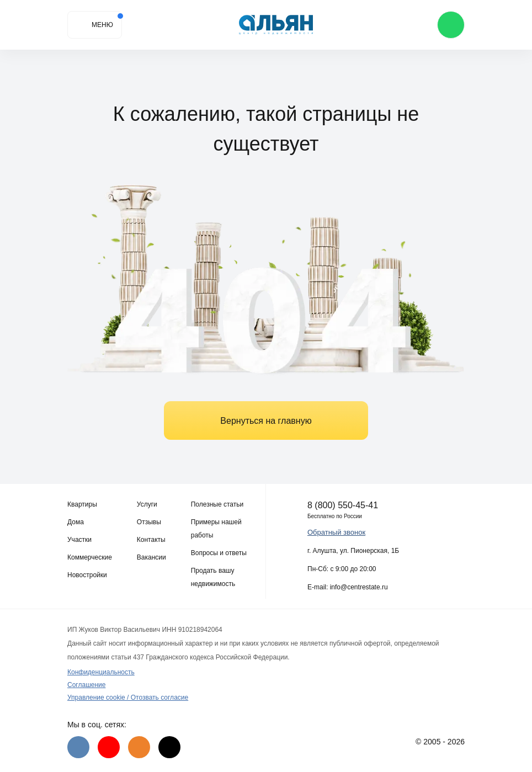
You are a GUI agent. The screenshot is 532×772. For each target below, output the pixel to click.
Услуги (147, 504)
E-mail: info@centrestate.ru (348, 587)
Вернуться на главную (266, 421)
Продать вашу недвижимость (213, 577)
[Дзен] (169, 747)
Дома (76, 522)
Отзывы (149, 522)
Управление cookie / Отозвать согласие (128, 698)
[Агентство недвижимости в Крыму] (276, 25)
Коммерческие (90, 557)
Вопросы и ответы (219, 553)
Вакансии (151, 557)
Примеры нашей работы (216, 529)
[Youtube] (109, 747)
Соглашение (86, 685)
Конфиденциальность (101, 672)
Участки (79, 540)
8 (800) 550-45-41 (343, 505)
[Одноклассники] (139, 747)
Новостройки (87, 575)
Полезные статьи (217, 504)
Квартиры (82, 504)
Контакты (151, 540)
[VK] (78, 747)
